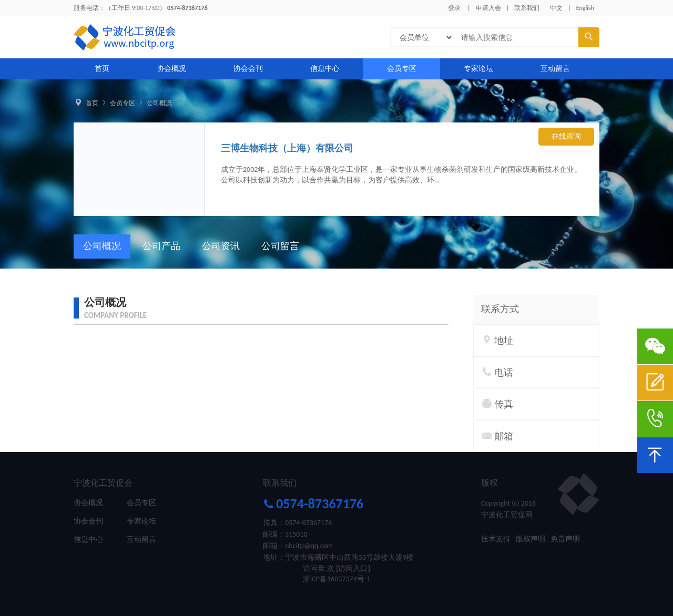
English (585, 8)
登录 (454, 8)
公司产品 (161, 246)
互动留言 (555, 69)
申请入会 (488, 8)
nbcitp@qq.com (309, 546)
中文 (556, 8)
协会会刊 (248, 69)
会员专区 (402, 69)
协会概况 (171, 69)
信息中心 (325, 69)
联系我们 (527, 8)
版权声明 (531, 539)
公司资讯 (221, 246)
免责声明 (565, 539)
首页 (102, 69)
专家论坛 (478, 69)
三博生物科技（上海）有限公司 (287, 148)
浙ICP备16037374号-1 (336, 579)
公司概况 (159, 103)
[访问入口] (353, 568)
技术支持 (496, 539)
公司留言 (280, 246)
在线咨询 (566, 136)
